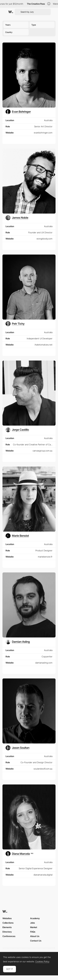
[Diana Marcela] (19, 854)
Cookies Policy (42, 962)
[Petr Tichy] (15, 324)
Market (34, 927)
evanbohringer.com (43, 133)
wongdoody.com (44, 239)
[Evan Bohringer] (18, 112)
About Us (35, 936)
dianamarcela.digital (43, 875)
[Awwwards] (11, 12)
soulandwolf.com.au (43, 769)
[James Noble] (17, 218)
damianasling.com (44, 663)
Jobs (32, 923)
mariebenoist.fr (45, 557)
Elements (7, 927)
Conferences (9, 936)
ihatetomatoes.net (44, 345)
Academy (35, 918)
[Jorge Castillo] (17, 430)
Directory (7, 932)
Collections (8, 923)
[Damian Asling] (18, 642)
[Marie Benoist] (17, 536)
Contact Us (36, 941)
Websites (7, 918)
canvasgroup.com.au (43, 451)
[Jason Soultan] (17, 748)
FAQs (33, 932)
